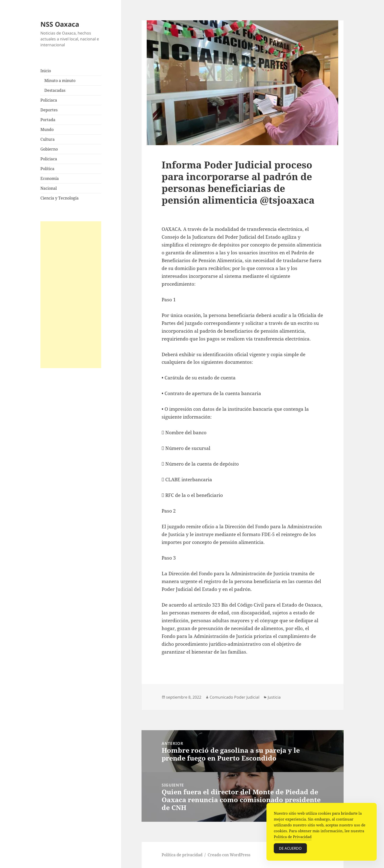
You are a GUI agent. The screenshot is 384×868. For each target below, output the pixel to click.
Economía (50, 178)
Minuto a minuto (60, 81)
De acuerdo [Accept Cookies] (290, 850)
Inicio (46, 71)
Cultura (48, 139)
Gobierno (49, 149)
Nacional (49, 188)
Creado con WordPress (229, 855)
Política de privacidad (182, 855)
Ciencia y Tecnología (60, 198)
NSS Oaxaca (60, 24)
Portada (48, 120)
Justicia (274, 697)
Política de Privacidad (293, 839)
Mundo (47, 129)
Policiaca (49, 100)
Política (47, 169)
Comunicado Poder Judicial (234, 697)
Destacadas (55, 90)
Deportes (49, 110)
